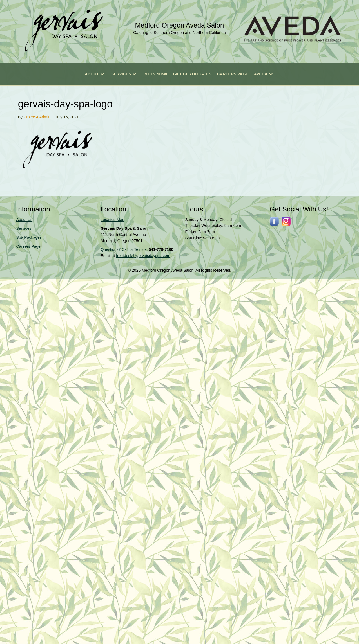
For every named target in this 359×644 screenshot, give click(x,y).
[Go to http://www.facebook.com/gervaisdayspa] (274, 221)
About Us (24, 220)
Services (24, 228)
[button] (102, 74)
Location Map (113, 220)
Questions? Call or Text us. (124, 249)
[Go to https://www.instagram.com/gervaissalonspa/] (286, 221)
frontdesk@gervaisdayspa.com (143, 256)
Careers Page (28, 246)
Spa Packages (29, 237)
